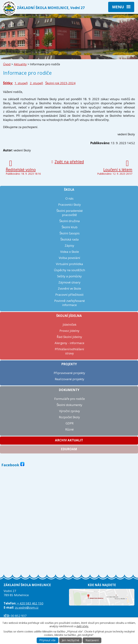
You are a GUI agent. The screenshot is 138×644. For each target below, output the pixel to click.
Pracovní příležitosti (69, 295)
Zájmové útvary (69, 282)
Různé (69, 429)
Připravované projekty (69, 373)
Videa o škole (70, 252)
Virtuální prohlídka (69, 264)
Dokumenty (69, 390)
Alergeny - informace (69, 343)
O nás (69, 198)
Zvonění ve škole (69, 288)
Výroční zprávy (70, 411)
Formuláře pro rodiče (70, 399)
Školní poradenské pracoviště (70, 213)
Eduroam (69, 449)
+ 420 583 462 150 (30, 603)
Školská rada (70, 239)
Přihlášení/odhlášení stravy (69, 351)
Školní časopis (70, 233)
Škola (69, 190)
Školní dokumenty (69, 405)
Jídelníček (70, 325)
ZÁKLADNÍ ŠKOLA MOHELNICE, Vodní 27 (51, 8)
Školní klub (70, 227)
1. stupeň (21, 83)
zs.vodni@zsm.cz (27, 607)
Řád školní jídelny (69, 337)
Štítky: (8, 83)
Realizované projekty (70, 379)
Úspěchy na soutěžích (69, 270)
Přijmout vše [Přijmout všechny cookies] (47, 640)
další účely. (83, 626)
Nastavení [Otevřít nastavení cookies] (92, 640)
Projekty (69, 364)
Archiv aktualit (69, 440)
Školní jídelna (69, 316)
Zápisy (69, 245)
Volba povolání (69, 258)
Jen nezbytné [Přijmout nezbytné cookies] (71, 640)
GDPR (70, 423)
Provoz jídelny (69, 331)
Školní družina (70, 221)
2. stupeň (36, 83)
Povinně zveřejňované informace (70, 303)
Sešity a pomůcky (69, 276)
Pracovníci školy (70, 205)
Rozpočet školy (69, 417)
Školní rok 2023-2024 (60, 83)
